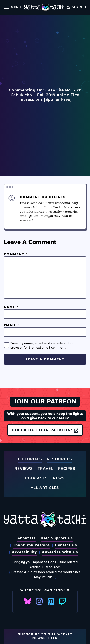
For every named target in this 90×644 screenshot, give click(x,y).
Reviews (24, 469)
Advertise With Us (60, 552)
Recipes (67, 469)
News (59, 478)
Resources (60, 459)
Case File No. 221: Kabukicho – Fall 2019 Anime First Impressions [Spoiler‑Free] (46, 95)
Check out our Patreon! (45, 430)
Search (76, 7)
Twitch (62, 601)
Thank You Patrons (31, 545)
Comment (16, 254)
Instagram (39, 601)
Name (11, 307)
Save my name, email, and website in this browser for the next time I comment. (42, 345)
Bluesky (28, 601)
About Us (26, 538)
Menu (13, 7)
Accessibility (24, 552)
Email (12, 325)
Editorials (30, 459)
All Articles (45, 488)
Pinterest (51, 601)
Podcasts (36, 478)
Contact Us (66, 545)
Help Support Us (57, 538)
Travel (45, 469)
